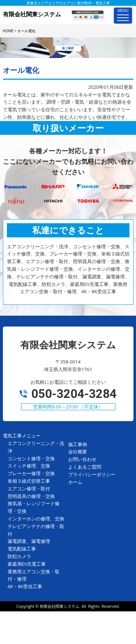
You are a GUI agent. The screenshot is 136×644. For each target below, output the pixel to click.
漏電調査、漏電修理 (29, 541)
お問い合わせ (82, 459)
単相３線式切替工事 (29, 481)
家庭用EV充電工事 (27, 564)
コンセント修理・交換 (31, 458)
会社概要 (78, 452)
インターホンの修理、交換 (36, 519)
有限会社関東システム (59, 606)
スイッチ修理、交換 (29, 466)
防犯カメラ (19, 556)
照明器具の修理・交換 (31, 496)
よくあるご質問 (85, 467)
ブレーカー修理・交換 (31, 473)
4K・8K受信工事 (25, 586)
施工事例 (78, 444)
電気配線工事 (22, 549)
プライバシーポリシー (92, 474)
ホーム (75, 482)
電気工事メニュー (22, 436)
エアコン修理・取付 (29, 489)
